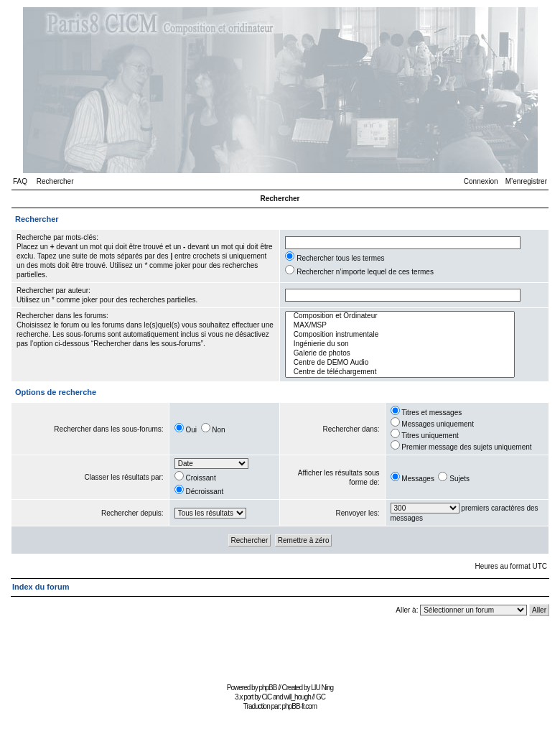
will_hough (298, 697)
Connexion (481, 181)
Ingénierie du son (400, 344)
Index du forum (41, 587)
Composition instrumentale (400, 335)
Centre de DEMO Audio (400, 363)
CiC (267, 697)
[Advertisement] (280, 647)
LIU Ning (322, 688)
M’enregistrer (526, 181)
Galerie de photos (400, 354)
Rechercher (55, 181)
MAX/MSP (400, 326)
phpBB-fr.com (300, 706)
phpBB (267, 688)
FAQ (20, 181)
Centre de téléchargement (400, 372)
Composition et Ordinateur (400, 316)
